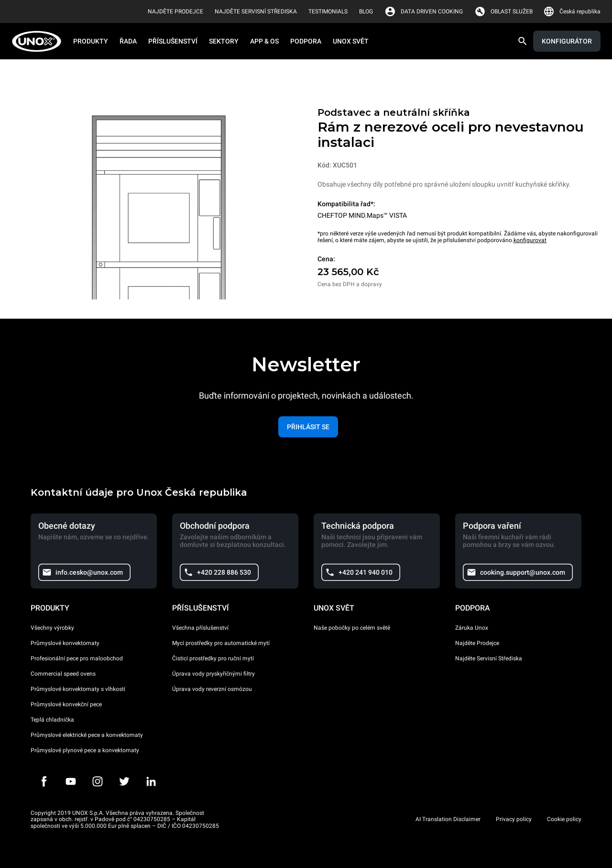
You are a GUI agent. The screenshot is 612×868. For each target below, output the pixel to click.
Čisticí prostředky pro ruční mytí (213, 658)
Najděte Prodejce (477, 643)
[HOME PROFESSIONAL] (39, 41)
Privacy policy (514, 819)
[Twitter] (124, 781)
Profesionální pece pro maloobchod (77, 658)
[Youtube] (71, 781)
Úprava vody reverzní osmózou (212, 689)
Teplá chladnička (52, 720)
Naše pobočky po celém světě (352, 628)
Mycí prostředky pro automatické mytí (221, 643)
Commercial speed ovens (63, 674)
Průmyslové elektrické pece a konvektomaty (87, 735)
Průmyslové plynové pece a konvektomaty (85, 750)
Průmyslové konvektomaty (65, 643)
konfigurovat (530, 240)
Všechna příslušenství (200, 628)
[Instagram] (98, 781)
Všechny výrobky (52, 628)
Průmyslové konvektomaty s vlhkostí (78, 689)
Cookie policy (564, 819)
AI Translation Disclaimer (448, 819)
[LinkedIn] (151, 781)
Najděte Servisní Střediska (489, 658)
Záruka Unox (472, 628)
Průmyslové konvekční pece (66, 704)
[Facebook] (44, 781)
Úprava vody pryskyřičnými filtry (213, 674)
